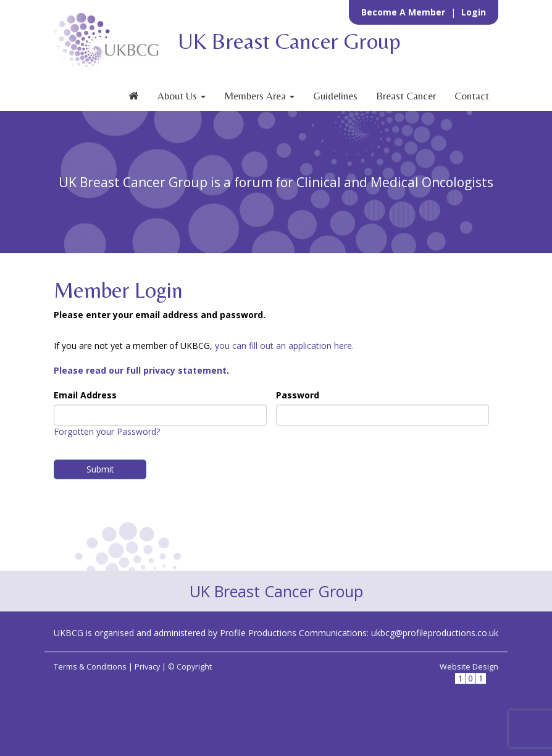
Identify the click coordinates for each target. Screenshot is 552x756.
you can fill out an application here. (284, 346)
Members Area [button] (259, 96)
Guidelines (335, 96)
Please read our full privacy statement (140, 370)
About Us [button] (182, 96)
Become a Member (404, 12)
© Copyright (190, 667)
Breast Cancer (406, 96)
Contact (472, 96)
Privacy (147, 667)
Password (298, 395)
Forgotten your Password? (107, 431)
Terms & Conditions (90, 667)
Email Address (85, 395)
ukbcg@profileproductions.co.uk (435, 633)
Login (474, 12)
